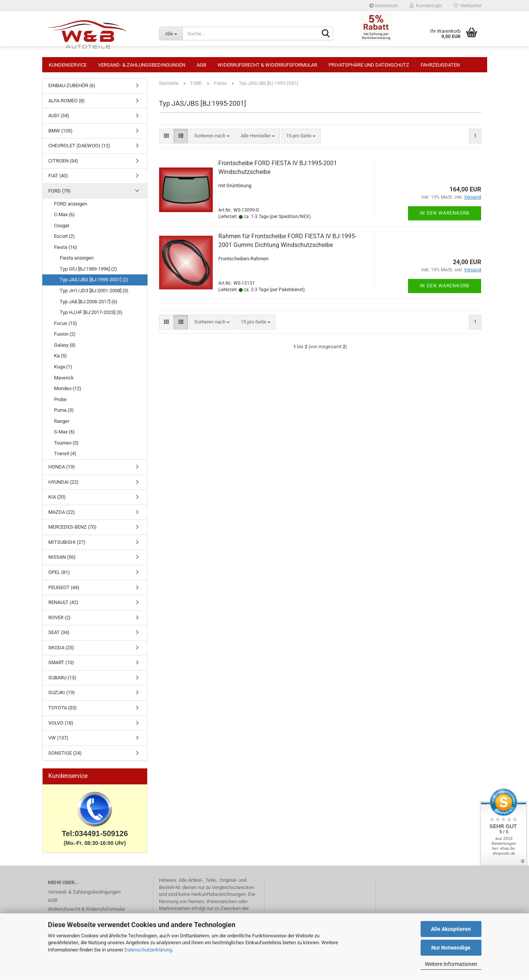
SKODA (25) (61, 651)
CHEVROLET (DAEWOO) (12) (79, 149)
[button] (166, 140)
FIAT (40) (58, 179)
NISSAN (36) (62, 561)
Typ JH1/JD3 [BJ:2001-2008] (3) (94, 294)
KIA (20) (57, 501)
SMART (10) (61, 666)
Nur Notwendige (451, 948)
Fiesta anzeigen (77, 262)
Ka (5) (60, 359)
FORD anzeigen (71, 208)
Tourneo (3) (66, 447)
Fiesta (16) (66, 251)
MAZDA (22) (62, 516)
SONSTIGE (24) (65, 757)
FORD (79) (60, 195)
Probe (60, 403)
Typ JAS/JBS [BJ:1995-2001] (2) (94, 283)
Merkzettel (468, 6)
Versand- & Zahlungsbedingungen (142, 65)
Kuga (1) (63, 370)
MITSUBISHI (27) (67, 546)
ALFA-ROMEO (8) (67, 104)
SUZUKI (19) (62, 696)
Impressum (384, 6)
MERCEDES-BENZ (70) (72, 531)
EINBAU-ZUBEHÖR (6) (72, 89)
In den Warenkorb (445, 217)
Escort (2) (64, 240)
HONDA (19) (62, 471)
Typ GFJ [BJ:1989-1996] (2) (88, 273)
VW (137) (58, 742)
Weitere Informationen (451, 964)
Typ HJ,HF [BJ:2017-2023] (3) (91, 316)
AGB (201, 65)
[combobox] (212, 140)
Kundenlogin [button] (426, 6)
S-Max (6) (64, 436)
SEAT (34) (59, 636)
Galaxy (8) (65, 349)
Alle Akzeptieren (451, 929)
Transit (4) (65, 457)
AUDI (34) (59, 119)
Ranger (62, 425)
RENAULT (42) (63, 606)
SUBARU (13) (62, 681)
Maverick (64, 382)
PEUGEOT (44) (64, 591)
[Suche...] (171, 33)
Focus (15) (66, 327)
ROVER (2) (60, 621)
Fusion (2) (65, 338)
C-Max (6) (64, 218)
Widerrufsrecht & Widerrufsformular (267, 65)
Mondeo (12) (68, 392)
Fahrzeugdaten (440, 65)
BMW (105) (60, 135)
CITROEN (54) (63, 165)
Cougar (62, 229)
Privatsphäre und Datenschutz (369, 65)
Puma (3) (64, 414)
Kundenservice (68, 65)
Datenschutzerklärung (148, 950)
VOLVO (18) (61, 727)
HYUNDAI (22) (64, 486)
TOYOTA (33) (63, 711)
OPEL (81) (59, 576)
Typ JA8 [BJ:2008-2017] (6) (89, 305)
